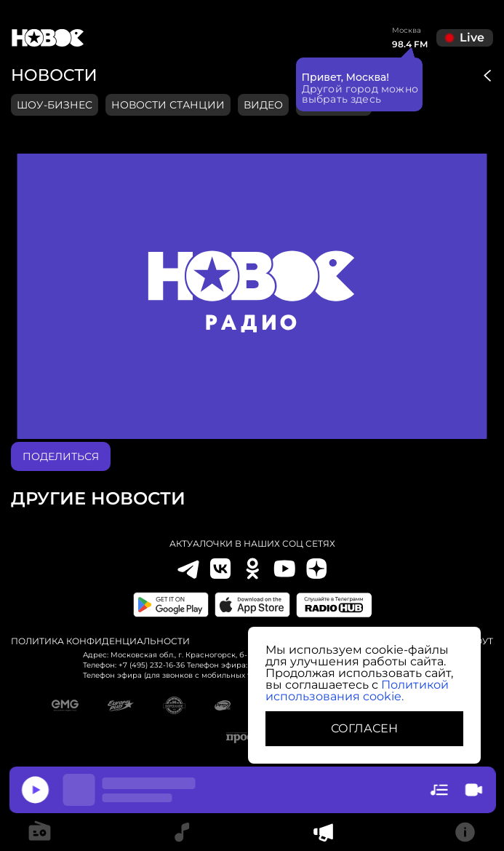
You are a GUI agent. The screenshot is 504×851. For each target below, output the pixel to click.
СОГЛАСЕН (364, 728)
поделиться (61, 456)
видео (263, 105)
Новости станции (168, 105)
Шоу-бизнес (55, 105)
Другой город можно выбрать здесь (360, 92)
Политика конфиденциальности (100, 641)
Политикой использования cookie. (357, 690)
